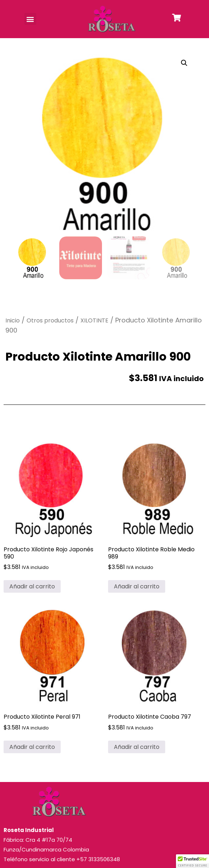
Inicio (13, 320)
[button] (30, 19)
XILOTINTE (94, 320)
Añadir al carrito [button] (32, 586)
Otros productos (50, 320)
